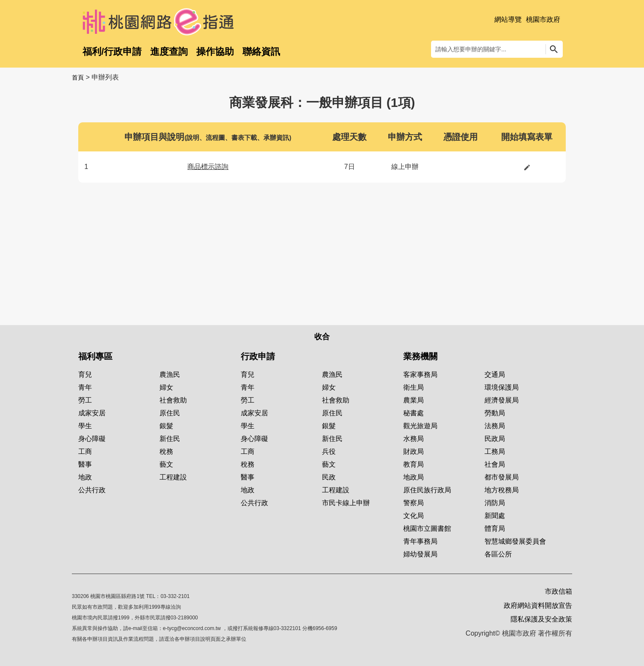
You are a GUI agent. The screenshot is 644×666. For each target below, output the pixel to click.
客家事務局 (420, 374)
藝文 (166, 464)
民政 (329, 477)
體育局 (495, 528)
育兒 (85, 374)
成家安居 (92, 413)
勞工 (85, 400)
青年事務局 (420, 541)
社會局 (495, 464)
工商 (85, 451)
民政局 (495, 439)
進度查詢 (169, 52)
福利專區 (95, 356)
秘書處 (414, 413)
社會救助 (173, 400)
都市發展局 (502, 477)
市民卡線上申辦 (346, 503)
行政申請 (258, 356)
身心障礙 (92, 439)
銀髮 (166, 426)
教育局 (414, 464)
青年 (85, 387)
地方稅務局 (502, 490)
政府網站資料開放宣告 (538, 605)
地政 (85, 477)
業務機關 (420, 356)
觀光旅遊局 (420, 426)
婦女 (166, 387)
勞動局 (495, 413)
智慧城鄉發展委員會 (515, 541)
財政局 (414, 451)
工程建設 (173, 477)
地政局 (414, 477)
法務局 (495, 426)
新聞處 (495, 516)
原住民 (170, 413)
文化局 (414, 516)
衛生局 (414, 387)
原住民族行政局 (427, 490)
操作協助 (215, 52)
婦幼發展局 (420, 554)
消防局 (495, 503)
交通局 (495, 374)
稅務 (166, 451)
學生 (85, 426)
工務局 (495, 451)
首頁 (78, 77)
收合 (322, 337)
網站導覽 (508, 19)
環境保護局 (502, 387)
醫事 (85, 464)
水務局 (414, 439)
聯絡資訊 (261, 52)
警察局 (414, 503)
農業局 (414, 400)
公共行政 (92, 490)
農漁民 (170, 374)
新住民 (170, 439)
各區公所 (498, 554)
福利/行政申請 (112, 52)
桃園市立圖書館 (427, 528)
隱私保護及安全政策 (541, 619)
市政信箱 (558, 591)
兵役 (329, 451)
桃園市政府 (543, 19)
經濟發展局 (502, 400)
